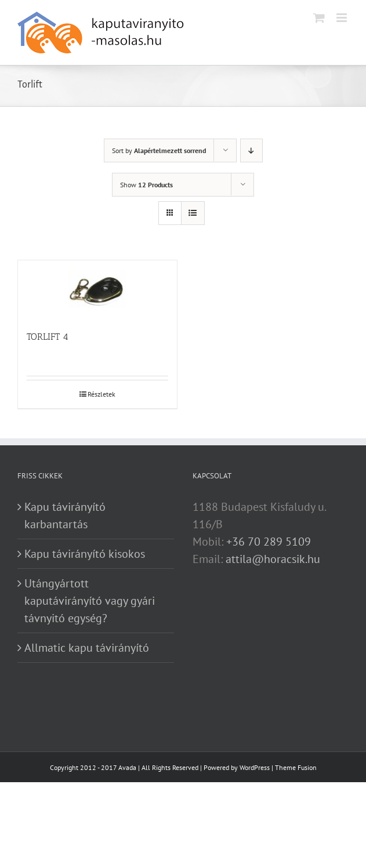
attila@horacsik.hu (273, 559)
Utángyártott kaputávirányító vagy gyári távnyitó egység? (90, 601)
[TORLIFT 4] (97, 289)
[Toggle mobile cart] (319, 18)
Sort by (159, 150)
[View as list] (193, 213)
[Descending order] (251, 150)
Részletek (102, 394)
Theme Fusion (296, 767)
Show (146, 185)
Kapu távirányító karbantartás (65, 515)
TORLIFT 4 (48, 337)
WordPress (255, 767)
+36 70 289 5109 (269, 542)
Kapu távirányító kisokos (85, 554)
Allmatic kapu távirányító (87, 648)
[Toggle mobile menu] (343, 18)
